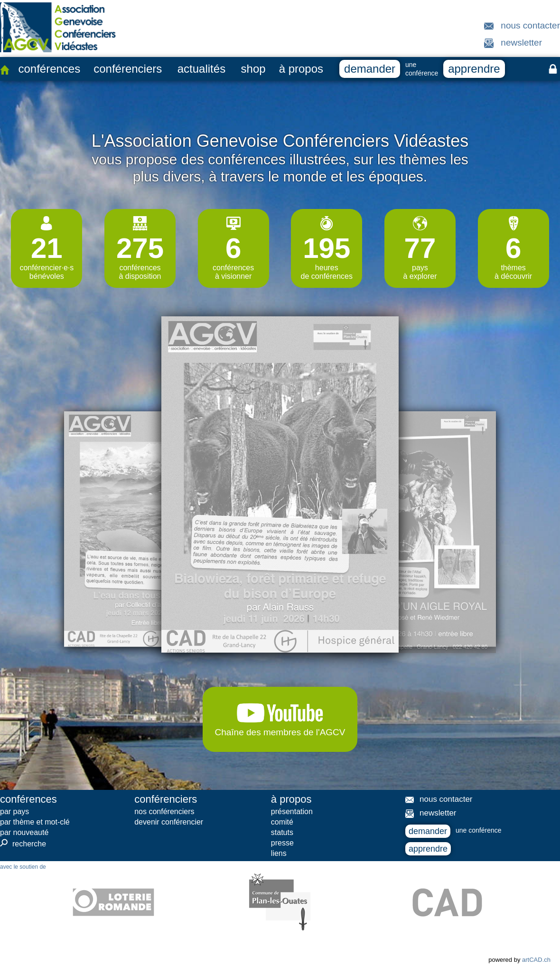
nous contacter (530, 25)
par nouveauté (24, 832)
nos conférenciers (164, 811)
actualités (201, 69)
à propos (301, 69)
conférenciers (128, 69)
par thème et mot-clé (35, 822)
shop (253, 69)
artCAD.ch (536, 960)
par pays (14, 811)
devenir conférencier (169, 822)
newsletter (521, 43)
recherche (23, 844)
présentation (292, 811)
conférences (49, 69)
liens (279, 853)
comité (282, 822)
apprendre (474, 69)
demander (370, 69)
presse (282, 843)
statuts (282, 832)
